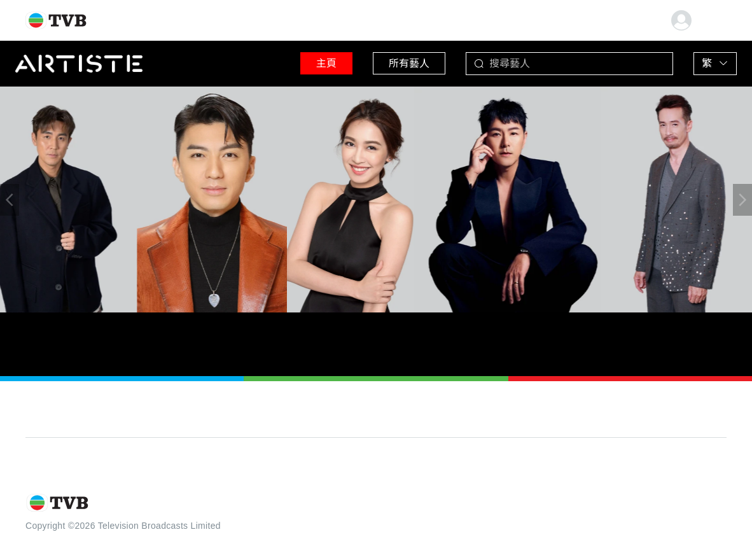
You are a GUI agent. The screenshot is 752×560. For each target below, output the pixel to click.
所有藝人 (409, 63)
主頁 (326, 63)
